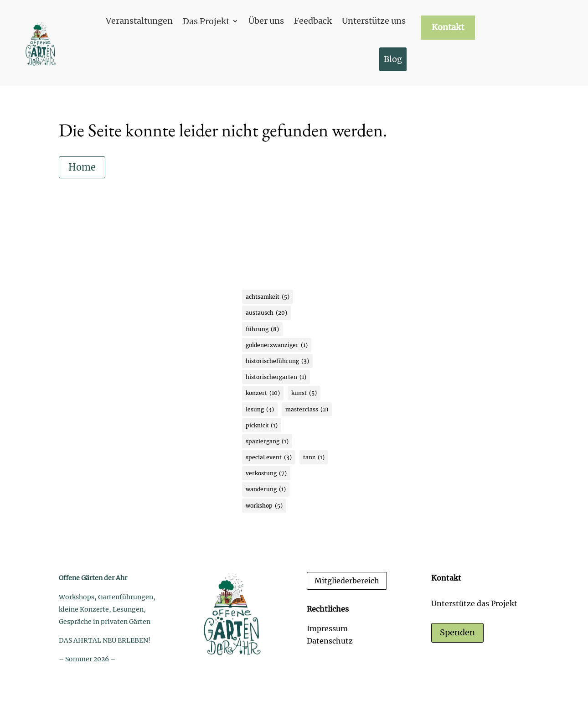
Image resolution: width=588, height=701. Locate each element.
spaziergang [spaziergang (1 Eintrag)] (267, 441)
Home (82, 167)
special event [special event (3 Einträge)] (269, 457)
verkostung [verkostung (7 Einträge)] (266, 473)
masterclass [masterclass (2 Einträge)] (307, 409)
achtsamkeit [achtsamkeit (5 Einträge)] (268, 297)
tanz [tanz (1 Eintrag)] (314, 457)
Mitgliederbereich (347, 581)
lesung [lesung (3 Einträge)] (260, 409)
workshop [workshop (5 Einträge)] (264, 506)
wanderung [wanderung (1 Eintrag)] (266, 489)
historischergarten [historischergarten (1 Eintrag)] (276, 377)
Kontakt (448, 28)
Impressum (327, 628)
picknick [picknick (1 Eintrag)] (262, 425)
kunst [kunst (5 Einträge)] (304, 393)
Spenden (457, 632)
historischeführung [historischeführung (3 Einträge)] (277, 361)
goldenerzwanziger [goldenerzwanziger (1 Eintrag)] (277, 345)
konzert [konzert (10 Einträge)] (263, 393)
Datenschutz (330, 641)
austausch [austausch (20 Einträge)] (266, 313)
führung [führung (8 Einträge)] (262, 329)
